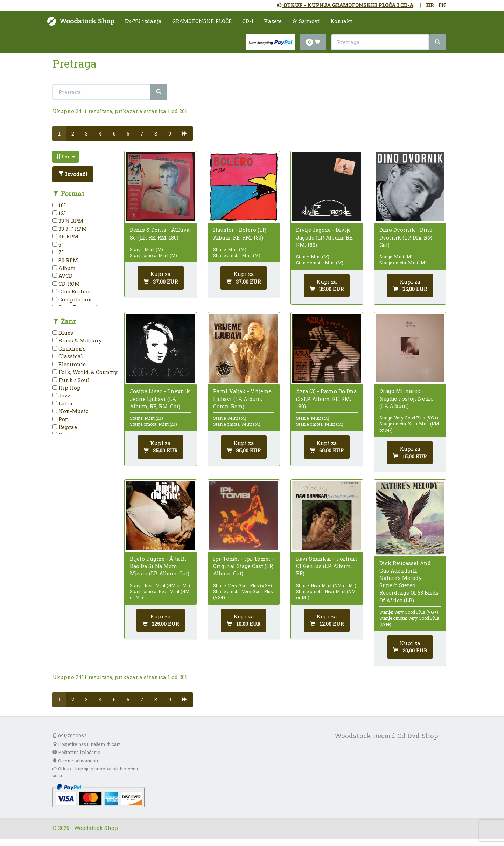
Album (64, 268)
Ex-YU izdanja (143, 21)
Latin (63, 403)
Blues (63, 333)
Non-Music (71, 411)
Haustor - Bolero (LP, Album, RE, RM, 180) (240, 233)
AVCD (62, 276)
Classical (68, 356)
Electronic (69, 364)
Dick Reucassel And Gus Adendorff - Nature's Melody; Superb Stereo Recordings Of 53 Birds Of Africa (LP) (409, 582)
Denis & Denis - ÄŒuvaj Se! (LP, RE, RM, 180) (160, 233)
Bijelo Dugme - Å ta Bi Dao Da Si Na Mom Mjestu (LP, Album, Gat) (160, 566)
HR (430, 5)
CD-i (248, 21)
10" (59, 205)
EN (442, 5)
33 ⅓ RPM (68, 221)
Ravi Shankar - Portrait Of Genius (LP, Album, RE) (327, 566)
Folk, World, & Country (85, 372)
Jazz (61, 395)
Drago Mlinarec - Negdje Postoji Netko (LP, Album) (407, 398)
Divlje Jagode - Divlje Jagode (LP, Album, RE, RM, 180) (325, 237)
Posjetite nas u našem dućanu (87, 744)
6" (58, 244)
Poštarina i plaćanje (76, 752)
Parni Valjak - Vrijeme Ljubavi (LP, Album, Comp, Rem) (242, 398)
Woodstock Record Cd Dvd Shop (386, 736)
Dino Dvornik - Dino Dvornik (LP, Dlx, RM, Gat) (407, 237)
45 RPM (65, 236)
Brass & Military (77, 340)
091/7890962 (69, 736)
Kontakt (341, 21)
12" (59, 213)
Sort (66, 157)
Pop (61, 419)
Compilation (72, 299)
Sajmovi (306, 21)
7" (58, 252)
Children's (69, 348)
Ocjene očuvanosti (75, 761)
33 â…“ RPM (70, 229)
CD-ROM (66, 284)
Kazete (273, 21)
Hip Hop (66, 388)
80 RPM (65, 260)
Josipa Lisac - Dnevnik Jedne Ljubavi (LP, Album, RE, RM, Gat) (160, 398)
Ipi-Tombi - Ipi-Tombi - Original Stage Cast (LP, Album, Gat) (244, 566)
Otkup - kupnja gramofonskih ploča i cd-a (95, 772)
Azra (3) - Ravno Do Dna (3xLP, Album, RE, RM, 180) (326, 398)
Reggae (65, 427)
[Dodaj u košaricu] (161, 278)
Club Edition (72, 291)
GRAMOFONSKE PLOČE (202, 21)
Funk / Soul (71, 380)
